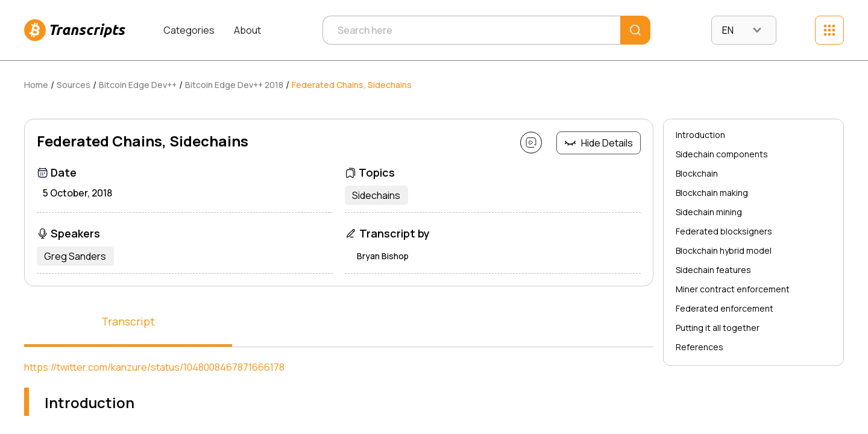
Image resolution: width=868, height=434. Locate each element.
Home (36, 85)
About (247, 30)
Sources (74, 85)
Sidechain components (722, 154)
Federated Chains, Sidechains (352, 85)
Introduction (700, 135)
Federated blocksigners (724, 231)
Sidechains (379, 195)
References (700, 347)
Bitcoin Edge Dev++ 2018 (234, 85)
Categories (189, 30)
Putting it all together (718, 328)
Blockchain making (712, 193)
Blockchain (697, 173)
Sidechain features (713, 270)
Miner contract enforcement (733, 289)
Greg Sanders (77, 256)
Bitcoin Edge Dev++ (138, 85)
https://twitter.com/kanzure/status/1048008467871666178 (154, 367)
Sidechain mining (709, 212)
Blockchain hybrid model (724, 250)
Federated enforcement (725, 308)
